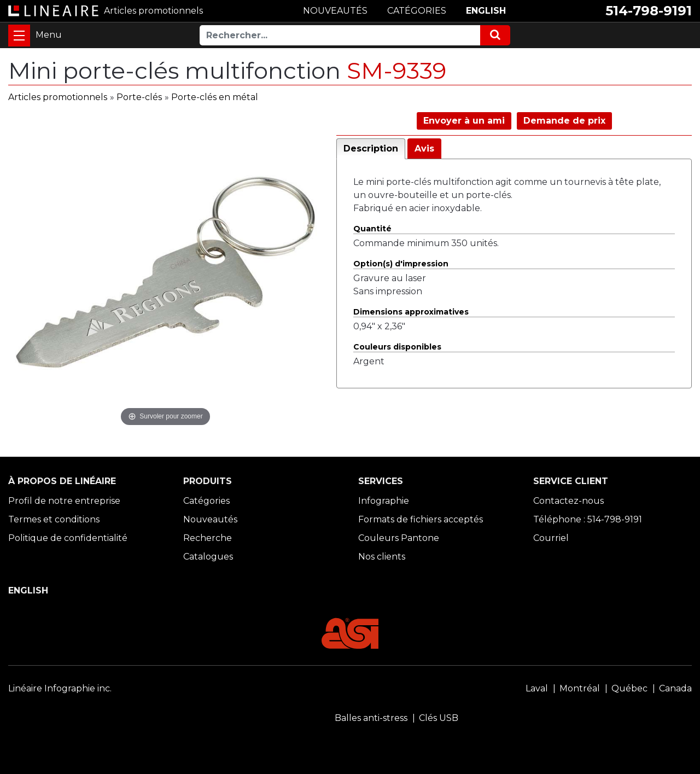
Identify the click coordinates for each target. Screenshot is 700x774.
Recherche (208, 538)
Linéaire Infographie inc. (60, 688)
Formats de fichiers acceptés (421, 519)
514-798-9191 (649, 11)
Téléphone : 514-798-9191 (588, 519)
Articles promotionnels (58, 97)
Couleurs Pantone (399, 538)
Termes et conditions (54, 519)
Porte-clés (139, 97)
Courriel (551, 538)
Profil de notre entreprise (64, 501)
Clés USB (439, 718)
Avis (424, 149)
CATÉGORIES (417, 11)
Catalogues (208, 557)
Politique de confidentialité (68, 538)
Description (371, 149)
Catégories (206, 501)
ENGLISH (486, 11)
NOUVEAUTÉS (335, 11)
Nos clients (382, 557)
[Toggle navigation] (19, 36)
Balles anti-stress (371, 718)
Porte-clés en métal (215, 97)
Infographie (384, 501)
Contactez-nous (568, 501)
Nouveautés (210, 519)
